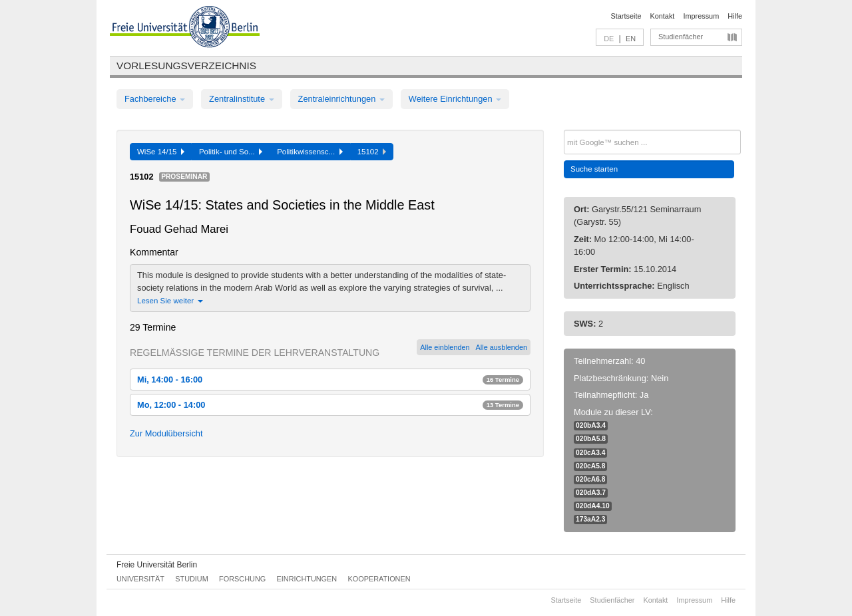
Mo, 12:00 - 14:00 (330, 405)
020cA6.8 (590, 479)
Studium (192, 579)
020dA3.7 (591, 493)
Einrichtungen (307, 579)
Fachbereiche (155, 99)
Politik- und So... (231, 152)
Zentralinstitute (242, 99)
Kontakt (663, 16)
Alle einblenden (445, 347)
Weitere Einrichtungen (455, 99)
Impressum (701, 16)
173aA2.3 (590, 519)
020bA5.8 (591, 439)
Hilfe (735, 16)
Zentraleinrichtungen (341, 99)
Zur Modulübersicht (166, 433)
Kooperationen (379, 579)
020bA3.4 (591, 425)
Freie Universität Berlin (157, 565)
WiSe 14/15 (161, 152)
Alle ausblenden (502, 347)
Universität (140, 579)
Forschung (242, 579)
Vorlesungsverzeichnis (186, 66)
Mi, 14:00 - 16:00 (330, 380)
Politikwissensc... (310, 152)
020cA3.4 (590, 453)
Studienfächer (681, 37)
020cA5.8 (590, 466)
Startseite (626, 16)
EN (631, 39)
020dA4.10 (593, 506)
